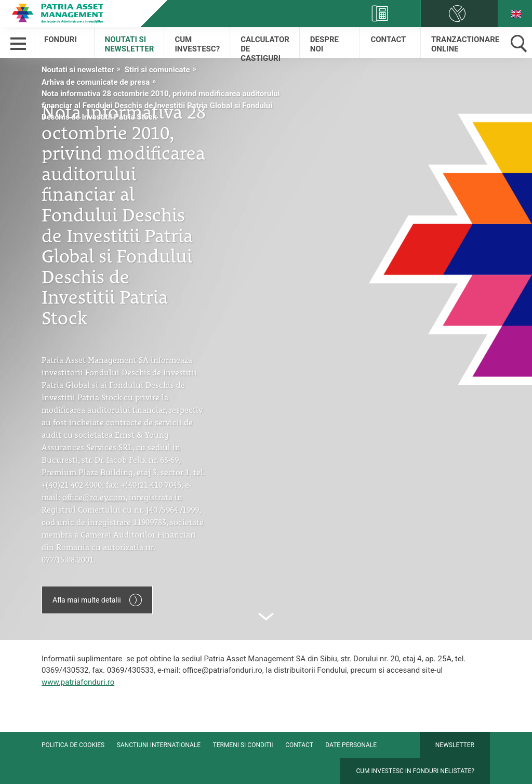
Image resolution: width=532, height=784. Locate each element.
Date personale (351, 745)
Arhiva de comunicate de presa (96, 82)
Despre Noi (324, 44)
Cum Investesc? (197, 44)
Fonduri (61, 40)
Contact (388, 40)
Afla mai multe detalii (97, 600)
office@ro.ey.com (94, 496)
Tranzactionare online (465, 44)
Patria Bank (57, 13)
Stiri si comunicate (157, 70)
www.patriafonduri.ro (78, 682)
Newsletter (455, 745)
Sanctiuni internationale (159, 745)
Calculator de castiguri (265, 47)
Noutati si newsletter (130, 44)
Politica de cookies (73, 745)
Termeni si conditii (243, 745)
